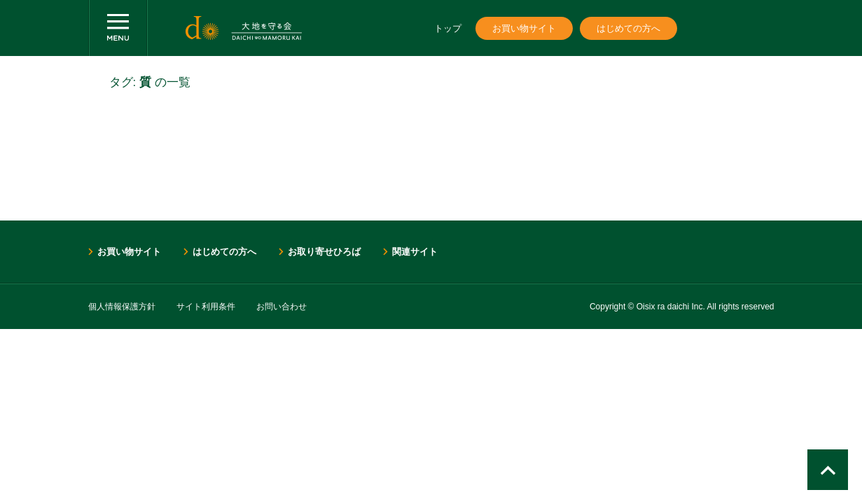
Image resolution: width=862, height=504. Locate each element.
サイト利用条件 (206, 307)
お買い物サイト (524, 28)
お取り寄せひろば (324, 252)
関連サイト (415, 252)
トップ (448, 28)
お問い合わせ (281, 307)
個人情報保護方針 (122, 307)
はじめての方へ (628, 28)
